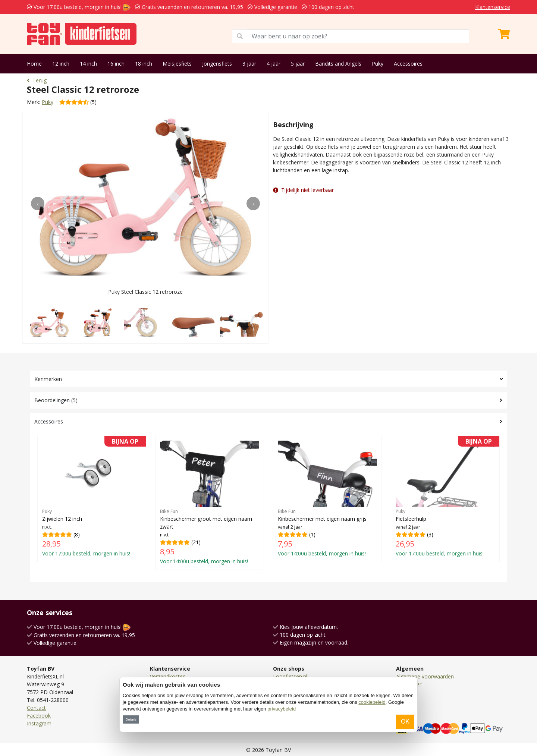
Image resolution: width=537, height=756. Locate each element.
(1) (327, 499)
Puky (378, 64)
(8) (92, 499)
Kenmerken (48, 379)
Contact (36, 708)
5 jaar (298, 64)
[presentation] (38, 204)
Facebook (39, 716)
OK (405, 722)
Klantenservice (493, 7)
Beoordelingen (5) (56, 400)
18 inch (144, 64)
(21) (210, 503)
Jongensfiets (217, 64)
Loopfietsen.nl (290, 676)
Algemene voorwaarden (425, 676)
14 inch (88, 64)
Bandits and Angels (338, 64)
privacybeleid (282, 709)
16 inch (116, 64)
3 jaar (249, 64)
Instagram (39, 723)
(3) (445, 499)
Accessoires (408, 64)
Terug (37, 80)
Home (34, 64)
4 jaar (274, 64)
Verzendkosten (168, 676)
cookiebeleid (372, 702)
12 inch (61, 64)
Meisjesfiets (177, 64)
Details (131, 719)
